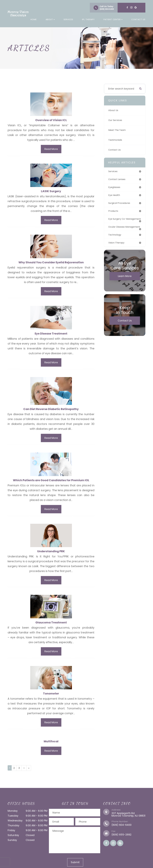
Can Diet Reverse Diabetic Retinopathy (51, 410)
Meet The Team (118, 130)
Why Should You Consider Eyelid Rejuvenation (51, 263)
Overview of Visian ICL (51, 120)
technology (115, 241)
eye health (115, 196)
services (113, 171)
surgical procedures (120, 204)
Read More (51, 149)
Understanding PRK (51, 552)
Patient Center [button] (113, 19)
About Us (114, 110)
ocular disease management (117, 232)
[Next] (24, 770)
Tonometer (51, 695)
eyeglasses (115, 188)
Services (68, 19)
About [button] (50, 19)
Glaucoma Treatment (51, 624)
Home (34, 19)
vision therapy (117, 249)
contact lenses (118, 179)
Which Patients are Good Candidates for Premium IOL (51, 481)
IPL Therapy (88, 19)
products (114, 212)
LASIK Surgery (51, 192)
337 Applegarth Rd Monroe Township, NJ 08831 (128, 816)
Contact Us (138, 19)
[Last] (29, 770)
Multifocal (51, 743)
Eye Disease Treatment (51, 334)
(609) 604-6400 (107, 9)
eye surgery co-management (118, 221)
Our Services (116, 120)
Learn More (125, 283)
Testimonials (116, 140)
